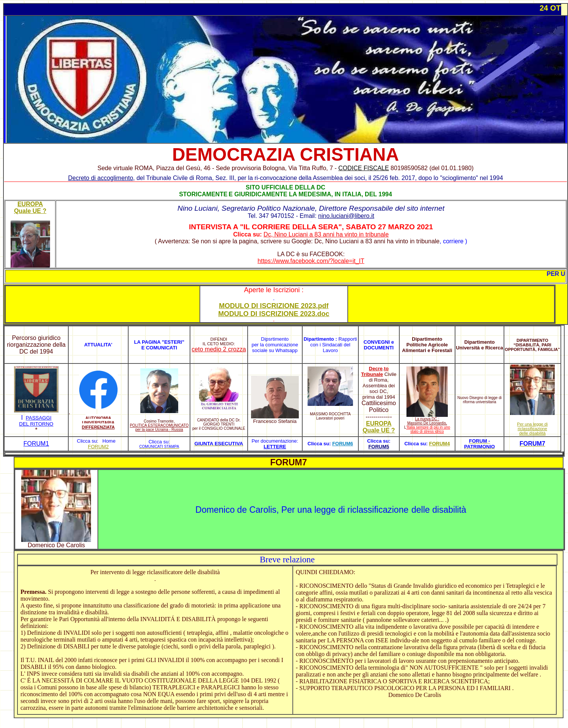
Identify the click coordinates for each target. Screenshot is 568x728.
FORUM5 (379, 447)
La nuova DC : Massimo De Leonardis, (427, 421)
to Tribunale (375, 371)
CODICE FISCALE (363, 168)
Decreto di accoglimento (100, 178)
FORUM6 (343, 444)
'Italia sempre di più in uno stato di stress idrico (428, 429)
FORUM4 (439, 444)
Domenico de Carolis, (238, 510)
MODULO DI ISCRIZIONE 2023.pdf (274, 306)
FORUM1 (36, 444)
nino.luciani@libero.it (346, 216)
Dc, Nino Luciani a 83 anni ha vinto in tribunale (326, 234)
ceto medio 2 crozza (219, 349)
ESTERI (173, 342)
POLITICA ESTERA (146, 425)
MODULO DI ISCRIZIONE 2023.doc (274, 314)
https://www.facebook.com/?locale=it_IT (311, 261)
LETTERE (275, 447)
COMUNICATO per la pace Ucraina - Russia (162, 427)
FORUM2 (98, 447)
